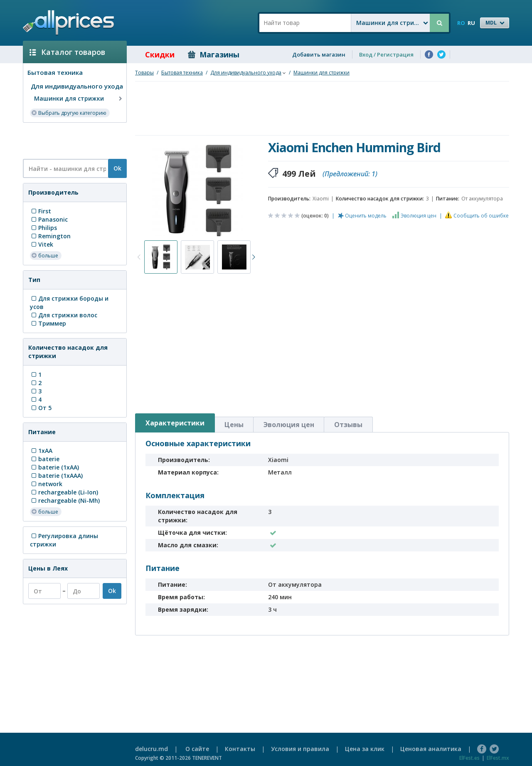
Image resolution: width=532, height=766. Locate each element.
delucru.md (151, 749)
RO (461, 23)
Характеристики (175, 423)
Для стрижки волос (64, 315)
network (46, 484)
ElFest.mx (498, 758)
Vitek (42, 244)
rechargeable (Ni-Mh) (65, 500)
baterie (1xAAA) (56, 476)
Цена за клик (365, 749)
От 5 (41, 408)
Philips (43, 228)
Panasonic (49, 219)
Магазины (214, 54)
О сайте (197, 749)
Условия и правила (300, 749)
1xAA (41, 451)
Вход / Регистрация (386, 54)
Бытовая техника (55, 72)
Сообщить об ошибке (481, 216)
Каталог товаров (67, 52)
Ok (117, 168)
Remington (50, 236)
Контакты (240, 749)
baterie (45, 459)
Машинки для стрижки (79, 99)
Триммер (48, 323)
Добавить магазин (319, 54)
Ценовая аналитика (431, 749)
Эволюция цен (419, 216)
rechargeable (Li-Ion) (64, 492)
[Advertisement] (71, 140)
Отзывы (348, 425)
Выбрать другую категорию (69, 112)
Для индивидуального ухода (77, 86)
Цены (234, 425)
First (41, 211)
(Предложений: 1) (350, 174)
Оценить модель (366, 216)
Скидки (154, 54)
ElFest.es (469, 758)
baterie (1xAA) (54, 467)
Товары (144, 73)
